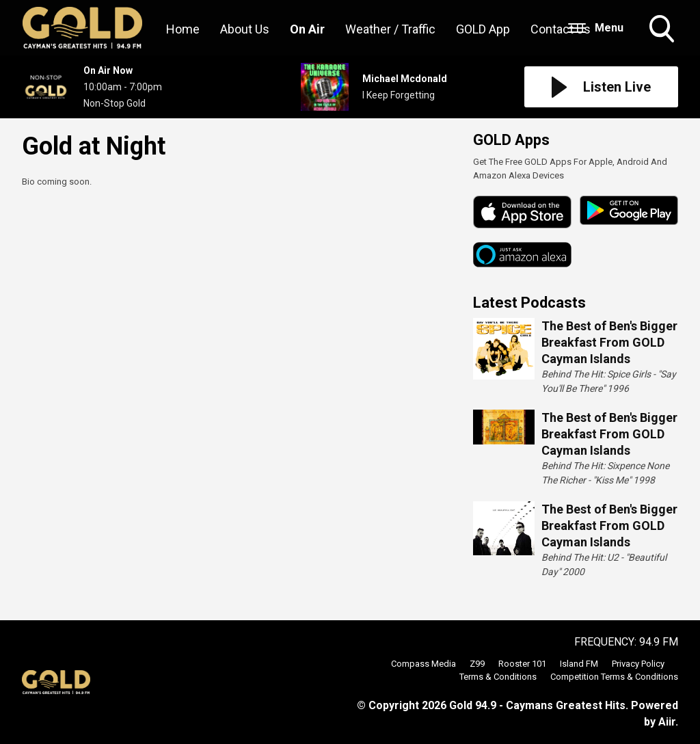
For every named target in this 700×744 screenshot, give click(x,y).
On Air (307, 29)
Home (183, 29)
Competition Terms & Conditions (614, 677)
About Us (245, 29)
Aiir (667, 722)
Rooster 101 (522, 664)
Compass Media (423, 664)
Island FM (579, 664)
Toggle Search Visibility (663, 30)
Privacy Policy (638, 664)
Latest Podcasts (529, 303)
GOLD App (483, 29)
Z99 (477, 664)
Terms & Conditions (498, 677)
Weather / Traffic (390, 29)
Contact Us (561, 29)
